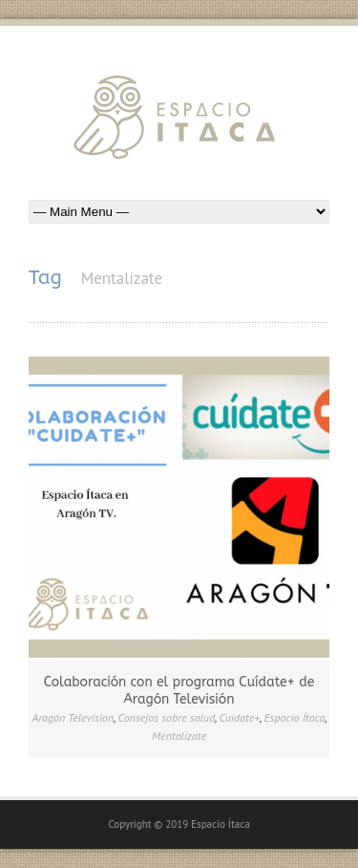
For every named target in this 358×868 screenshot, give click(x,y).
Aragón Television (74, 717)
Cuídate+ (240, 717)
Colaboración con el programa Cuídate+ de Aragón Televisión (179, 691)
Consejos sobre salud (167, 717)
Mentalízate (179, 736)
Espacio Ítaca (295, 717)
